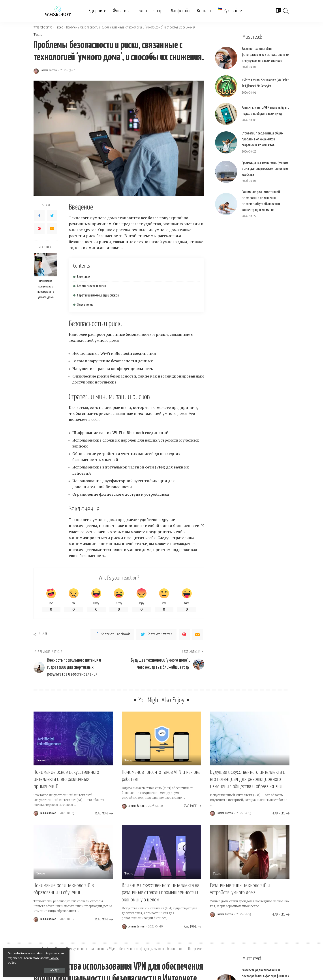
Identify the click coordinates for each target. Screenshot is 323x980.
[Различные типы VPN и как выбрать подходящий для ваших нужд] (226, 114)
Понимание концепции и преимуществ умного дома (46, 289)
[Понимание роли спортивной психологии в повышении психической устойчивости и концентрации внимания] (226, 204)
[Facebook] (39, 216)
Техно (38, 35)
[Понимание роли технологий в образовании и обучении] (73, 852)
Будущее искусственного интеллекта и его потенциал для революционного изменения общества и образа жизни (248, 779)
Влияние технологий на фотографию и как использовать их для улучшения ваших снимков (265, 55)
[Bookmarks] (278, 11)
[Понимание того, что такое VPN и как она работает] (161, 738)
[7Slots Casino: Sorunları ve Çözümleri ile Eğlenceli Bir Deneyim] (226, 86)
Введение (83, 277)
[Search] (286, 11)
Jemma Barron (49, 70)
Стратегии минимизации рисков (98, 296)
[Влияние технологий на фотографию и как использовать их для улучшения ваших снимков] (226, 58)
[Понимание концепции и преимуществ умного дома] (46, 265)
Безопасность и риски (91, 286)
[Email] (52, 228)
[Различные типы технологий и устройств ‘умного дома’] (250, 852)
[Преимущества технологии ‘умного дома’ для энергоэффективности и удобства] (226, 172)
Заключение (85, 305)
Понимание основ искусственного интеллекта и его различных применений (66, 779)
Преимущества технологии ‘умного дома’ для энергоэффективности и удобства (265, 169)
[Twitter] (52, 216)
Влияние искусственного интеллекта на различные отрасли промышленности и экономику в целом (161, 893)
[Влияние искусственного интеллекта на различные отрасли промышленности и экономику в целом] (161, 852)
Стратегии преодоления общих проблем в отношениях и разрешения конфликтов (262, 139)
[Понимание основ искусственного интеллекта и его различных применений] (73, 738)
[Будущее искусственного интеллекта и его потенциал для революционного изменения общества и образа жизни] (250, 738)
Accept (54, 970)
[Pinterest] (39, 228)
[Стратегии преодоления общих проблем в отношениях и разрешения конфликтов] (226, 142)
